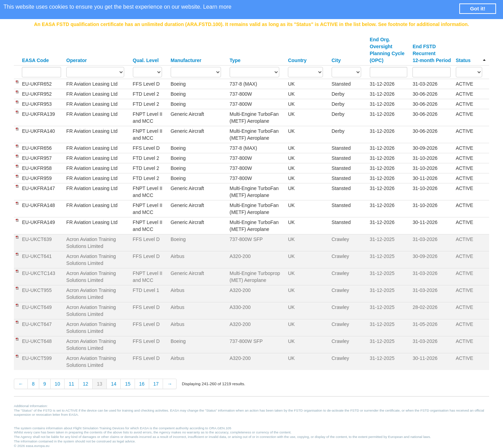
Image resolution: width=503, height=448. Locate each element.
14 (114, 384)
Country (297, 60)
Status (471, 60)
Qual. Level (146, 60)
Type (235, 60)
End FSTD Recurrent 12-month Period (432, 53)
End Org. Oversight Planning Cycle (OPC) (387, 50)
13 (100, 384)
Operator (76, 60)
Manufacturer (186, 60)
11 (71, 384)
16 (142, 384)
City (336, 60)
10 (58, 384)
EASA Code (35, 60)
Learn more (217, 7)
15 (128, 384)
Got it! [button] (478, 8)
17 (156, 384)
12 (86, 384)
